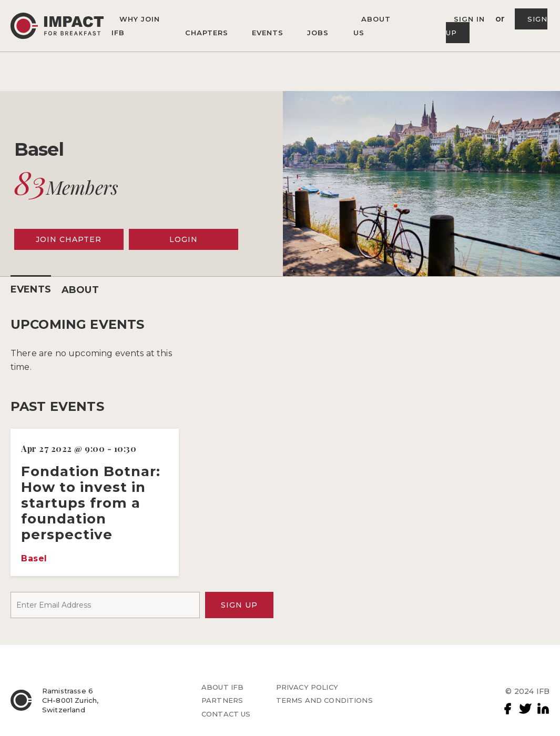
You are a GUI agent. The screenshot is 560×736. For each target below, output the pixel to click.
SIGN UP (239, 605)
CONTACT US (226, 714)
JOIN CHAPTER (69, 239)
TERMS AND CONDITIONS (324, 700)
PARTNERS (222, 700)
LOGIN (184, 239)
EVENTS (31, 289)
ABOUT (80, 290)
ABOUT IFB (222, 687)
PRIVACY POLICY (307, 687)
